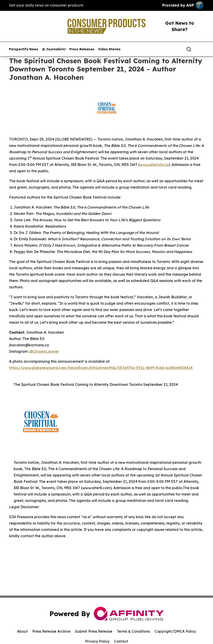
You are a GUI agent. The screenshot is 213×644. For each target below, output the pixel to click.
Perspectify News (24, 49)
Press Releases (82, 49)
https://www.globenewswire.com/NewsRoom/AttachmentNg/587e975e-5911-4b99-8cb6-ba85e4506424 (101, 368)
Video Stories (109, 49)
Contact (121, 641)
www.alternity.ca (154, 165)
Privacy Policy (97, 641)
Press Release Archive (51, 631)
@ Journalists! (54, 49)
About (22, 631)
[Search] (189, 49)
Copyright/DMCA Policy (175, 631)
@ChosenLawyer (44, 351)
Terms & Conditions (133, 631)
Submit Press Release (94, 631)
